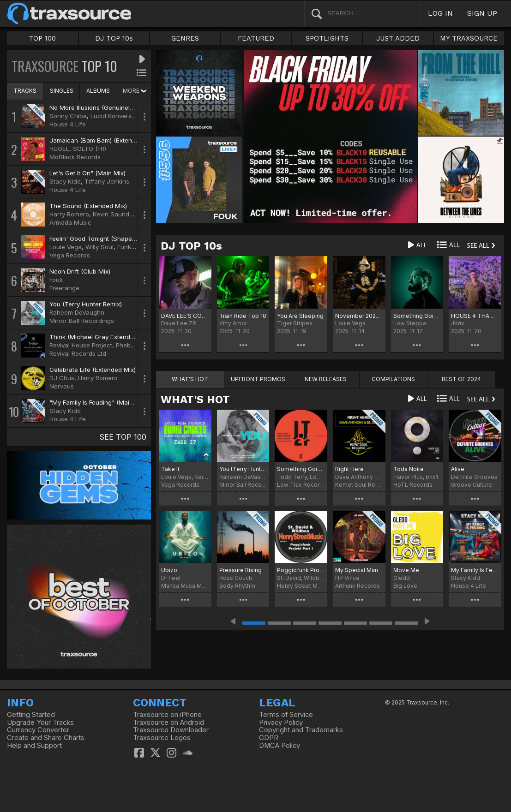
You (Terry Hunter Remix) (86, 304)
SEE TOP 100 (123, 437)
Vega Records (70, 255)
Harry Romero (69, 214)
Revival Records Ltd (78, 353)
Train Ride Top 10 (243, 316)
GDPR (269, 738)
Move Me (406, 570)
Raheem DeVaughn (77, 312)
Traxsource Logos (162, 738)
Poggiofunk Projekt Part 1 (301, 570)
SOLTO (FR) (90, 149)
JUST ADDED (398, 38)
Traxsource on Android (168, 722)
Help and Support (34, 746)
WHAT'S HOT (195, 400)
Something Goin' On (417, 316)
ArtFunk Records (358, 586)
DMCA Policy (280, 746)
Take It (170, 469)
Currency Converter (38, 730)
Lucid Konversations (120, 116)
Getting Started (31, 715)
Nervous (62, 386)
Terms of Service (286, 715)
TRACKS (25, 91)
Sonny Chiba (68, 116)
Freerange (64, 288)
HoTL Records (413, 485)
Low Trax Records (301, 485)
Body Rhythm (237, 586)
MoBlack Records (75, 157)
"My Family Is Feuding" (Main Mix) (98, 402)
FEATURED (256, 38)
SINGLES (62, 91)
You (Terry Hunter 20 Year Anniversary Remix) (243, 469)
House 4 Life (68, 124)
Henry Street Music (301, 586)
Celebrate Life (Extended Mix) (93, 370)
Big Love (405, 586)
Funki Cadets (136, 247)
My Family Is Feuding (475, 570)
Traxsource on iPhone (167, 715)
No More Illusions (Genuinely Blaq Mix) (105, 107)
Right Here (349, 469)
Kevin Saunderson (119, 214)
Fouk (56, 280)
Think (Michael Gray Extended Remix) (104, 337)
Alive (458, 469)
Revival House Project (81, 345)
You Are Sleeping (300, 316)
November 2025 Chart (359, 316)
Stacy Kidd (65, 181)
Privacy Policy (281, 722)
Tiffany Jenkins (107, 181)
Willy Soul (99, 247)
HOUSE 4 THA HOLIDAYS (475, 316)
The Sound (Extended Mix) (88, 206)
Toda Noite (409, 469)
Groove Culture (472, 485)
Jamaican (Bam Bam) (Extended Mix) (103, 140)
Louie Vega (66, 247)
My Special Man (357, 570)
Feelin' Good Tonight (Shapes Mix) (99, 239)
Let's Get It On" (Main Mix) (87, 173)
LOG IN (440, 13)
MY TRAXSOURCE (469, 38)
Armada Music (70, 222)
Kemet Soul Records (359, 485)
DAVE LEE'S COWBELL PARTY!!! (185, 316)
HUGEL (59, 149)
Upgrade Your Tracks (40, 722)
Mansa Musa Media (185, 586)
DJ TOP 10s (114, 38)
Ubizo (169, 570)
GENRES (185, 38)
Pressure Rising (240, 570)
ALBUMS (98, 91)
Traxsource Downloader (171, 730)
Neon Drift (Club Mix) (80, 271)
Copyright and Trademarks (301, 730)
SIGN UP (482, 13)
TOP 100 (42, 38)
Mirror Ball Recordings (82, 321)
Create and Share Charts (46, 738)
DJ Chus (62, 378)
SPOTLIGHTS (327, 38)
